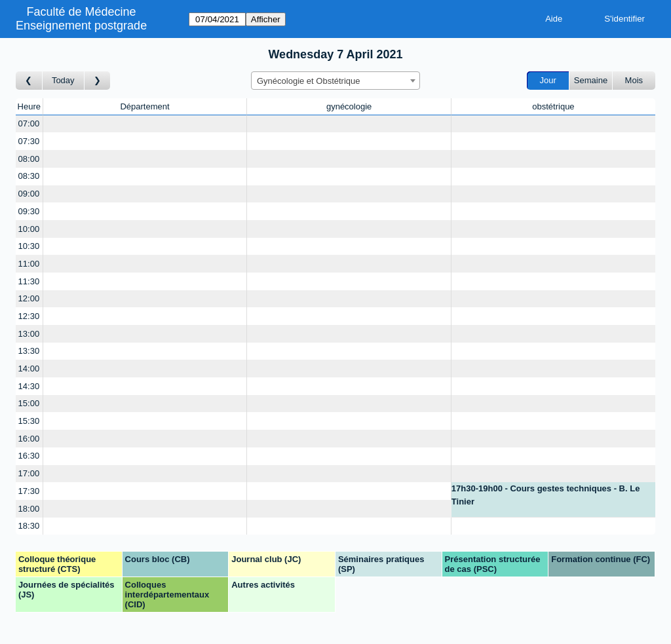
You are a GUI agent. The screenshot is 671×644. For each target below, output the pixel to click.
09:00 (29, 194)
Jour (548, 80)
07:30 (29, 141)
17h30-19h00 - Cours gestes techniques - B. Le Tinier (546, 495)
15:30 (29, 421)
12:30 (29, 316)
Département (144, 106)
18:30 (29, 526)
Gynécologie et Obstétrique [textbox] (309, 81)
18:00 (29, 509)
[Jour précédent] (29, 81)
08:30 (29, 176)
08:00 (29, 159)
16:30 (29, 456)
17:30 (29, 491)
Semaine (591, 80)
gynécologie (349, 106)
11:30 (29, 281)
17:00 (29, 473)
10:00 (29, 229)
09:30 (29, 211)
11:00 (29, 264)
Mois (634, 80)
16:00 (29, 439)
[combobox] (335, 81)
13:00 (29, 334)
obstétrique (553, 106)
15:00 (29, 403)
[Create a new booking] (145, 124)
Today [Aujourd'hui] (63, 80)
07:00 (29, 123)
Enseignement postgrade (81, 26)
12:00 (29, 298)
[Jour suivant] (98, 81)
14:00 (29, 369)
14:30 (29, 386)
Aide (554, 19)
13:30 (29, 351)
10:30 (29, 246)
